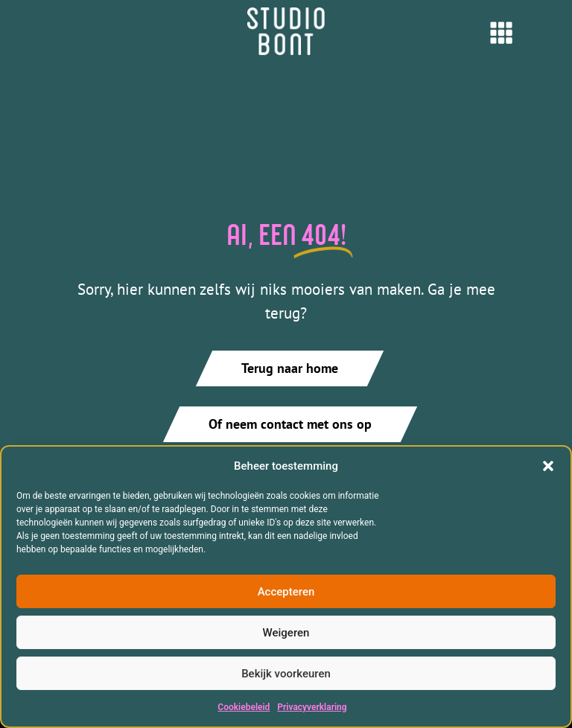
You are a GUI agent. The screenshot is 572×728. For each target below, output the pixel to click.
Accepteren (286, 592)
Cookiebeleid (244, 707)
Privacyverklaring (312, 707)
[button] (548, 466)
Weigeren (286, 633)
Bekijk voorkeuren (286, 674)
